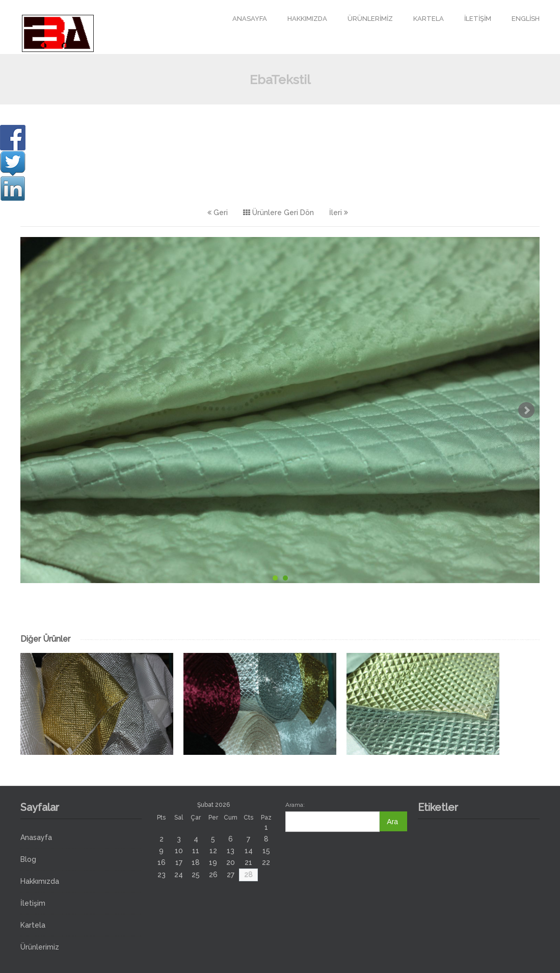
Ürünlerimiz (370, 19)
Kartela (429, 19)
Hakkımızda (307, 19)
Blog (28, 859)
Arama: (295, 805)
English (526, 19)
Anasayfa (250, 19)
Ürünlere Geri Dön (278, 213)
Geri (218, 213)
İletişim (478, 19)
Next (526, 410)
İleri (339, 213)
